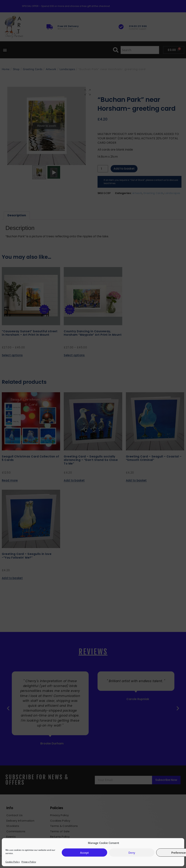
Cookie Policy (13, 862)
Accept (84, 853)
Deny (132, 853)
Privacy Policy (29, 862)
